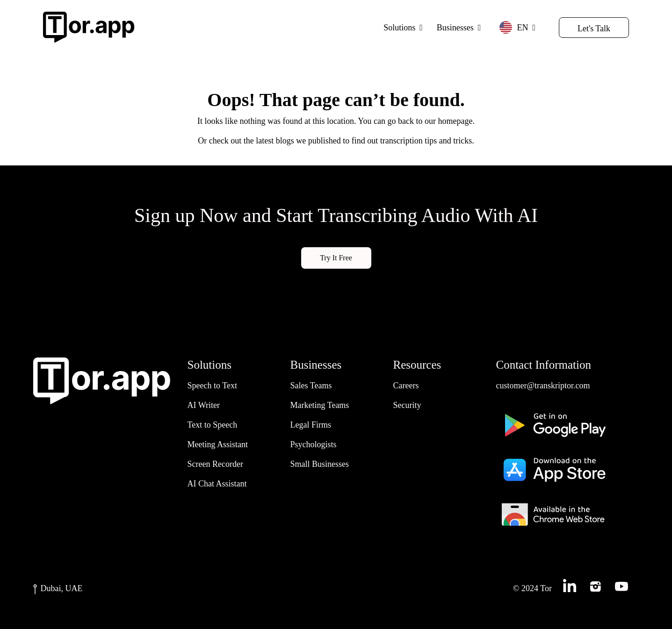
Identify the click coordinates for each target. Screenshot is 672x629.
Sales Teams (311, 386)
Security (407, 405)
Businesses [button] (455, 28)
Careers (406, 386)
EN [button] (514, 27)
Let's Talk (594, 29)
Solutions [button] (399, 28)
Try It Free (336, 258)
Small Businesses (320, 464)
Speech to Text (212, 386)
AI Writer (204, 405)
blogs (285, 141)
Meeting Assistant (218, 444)
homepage (455, 121)
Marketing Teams (320, 405)
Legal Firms (311, 425)
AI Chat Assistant (217, 484)
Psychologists (314, 444)
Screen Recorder (215, 464)
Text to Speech (213, 425)
